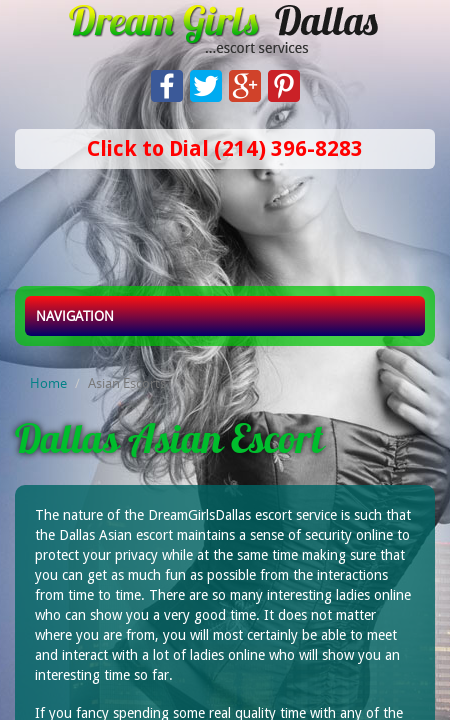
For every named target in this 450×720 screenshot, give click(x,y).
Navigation (75, 316)
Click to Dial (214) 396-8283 (225, 148)
